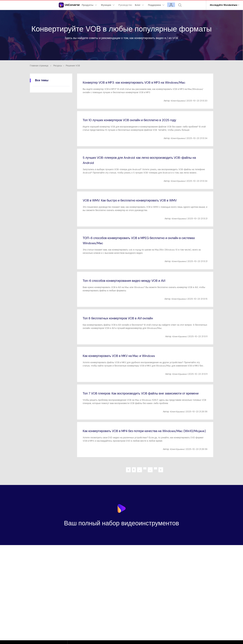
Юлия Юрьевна (177, 101)
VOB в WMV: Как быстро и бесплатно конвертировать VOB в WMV (136, 200)
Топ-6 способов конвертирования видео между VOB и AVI (129, 281)
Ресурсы (58, 66)
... (139, 480)
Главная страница (39, 66)
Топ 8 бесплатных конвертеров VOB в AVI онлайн (122, 318)
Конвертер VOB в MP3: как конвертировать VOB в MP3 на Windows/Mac (141, 82)
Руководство (127, 5)
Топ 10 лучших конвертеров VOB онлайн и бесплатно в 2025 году (135, 120)
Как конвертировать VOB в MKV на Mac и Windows (124, 356)
